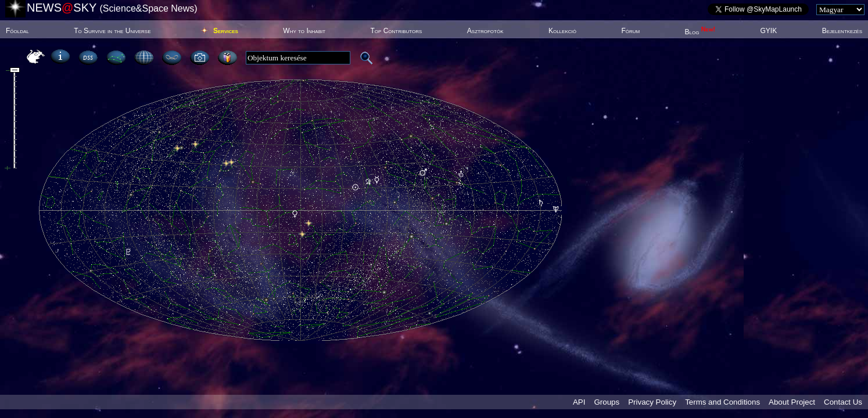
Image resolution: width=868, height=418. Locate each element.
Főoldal (17, 31)
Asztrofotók (485, 31)
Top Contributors (396, 31)
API (579, 402)
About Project (792, 402)
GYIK (769, 31)
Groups (607, 402)
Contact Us (843, 402)
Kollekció (562, 31)
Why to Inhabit (304, 31)
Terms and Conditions (722, 402)
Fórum (630, 31)
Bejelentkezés (842, 31)
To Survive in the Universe (112, 31)
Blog (700, 32)
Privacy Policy (652, 402)
